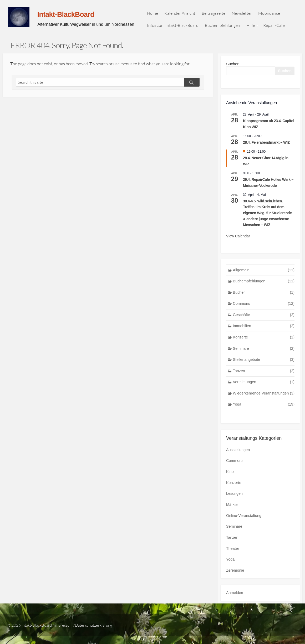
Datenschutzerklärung (100, 633)
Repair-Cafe (276, 26)
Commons (264, 307)
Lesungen (235, 500)
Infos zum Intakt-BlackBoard (175, 26)
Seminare (264, 353)
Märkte (232, 511)
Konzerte (264, 342)
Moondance (271, 14)
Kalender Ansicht (182, 14)
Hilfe (253, 26)
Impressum (67, 633)
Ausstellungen (238, 456)
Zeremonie (236, 578)
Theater (233, 556)
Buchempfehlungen (225, 26)
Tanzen (264, 376)
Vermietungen (264, 388)
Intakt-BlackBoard (38, 633)
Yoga (264, 410)
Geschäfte (264, 319)
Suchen (233, 66)
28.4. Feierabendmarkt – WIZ (266, 145)
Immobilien (264, 330)
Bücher (264, 296)
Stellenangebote (264, 365)
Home (155, 14)
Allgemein (264, 273)
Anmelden (235, 600)
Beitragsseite (216, 14)
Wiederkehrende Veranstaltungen (264, 399)
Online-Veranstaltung (245, 523)
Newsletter (244, 14)
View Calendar (238, 239)
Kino (230, 478)
